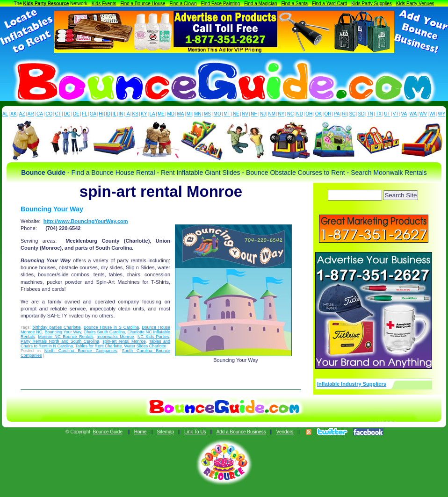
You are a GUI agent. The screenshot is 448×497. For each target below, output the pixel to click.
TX (379, 114)
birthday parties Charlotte (56, 327)
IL (115, 114)
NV (245, 114)
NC (290, 114)
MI (189, 114)
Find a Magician (261, 4)
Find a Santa (294, 4)
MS (207, 114)
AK (13, 114)
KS (135, 114)
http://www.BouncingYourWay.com (86, 221)
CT (58, 114)
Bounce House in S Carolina (111, 327)
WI (432, 114)
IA (127, 114)
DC (67, 114)
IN (121, 114)
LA (152, 114)
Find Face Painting (220, 4)
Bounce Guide (108, 432)
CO (49, 114)
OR (328, 114)
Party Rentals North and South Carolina (60, 341)
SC (352, 114)
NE (236, 114)
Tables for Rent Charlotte (99, 346)
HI (101, 114)
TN (370, 114)
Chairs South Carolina (105, 332)
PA (337, 114)
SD (361, 114)
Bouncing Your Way (52, 209)
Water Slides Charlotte (145, 346)
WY (441, 114)
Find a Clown (183, 4)
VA (404, 114)
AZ (22, 114)
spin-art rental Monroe (124, 341)
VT (396, 114)
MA (181, 114)
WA (413, 114)
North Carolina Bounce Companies (81, 351)
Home (141, 432)
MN (198, 114)
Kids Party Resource (46, 4)
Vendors (285, 432)
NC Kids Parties (153, 337)
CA (40, 114)
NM (272, 114)
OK (318, 114)
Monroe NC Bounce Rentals (66, 337)
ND (300, 114)
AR (31, 114)
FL (85, 114)
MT (227, 114)
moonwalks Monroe (116, 337)
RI (344, 114)
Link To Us (195, 432)
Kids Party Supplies (372, 4)
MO (217, 114)
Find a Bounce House (143, 4)
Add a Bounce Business (241, 432)
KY (144, 114)
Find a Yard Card (329, 4)
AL (5, 114)
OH (309, 114)
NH (254, 114)
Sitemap (165, 432)
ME (161, 114)
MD (171, 114)
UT (387, 114)
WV (423, 114)
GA (93, 114)
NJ (263, 114)
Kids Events (104, 4)
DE (76, 114)
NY (281, 114)
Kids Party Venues (415, 4)
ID (108, 114)
